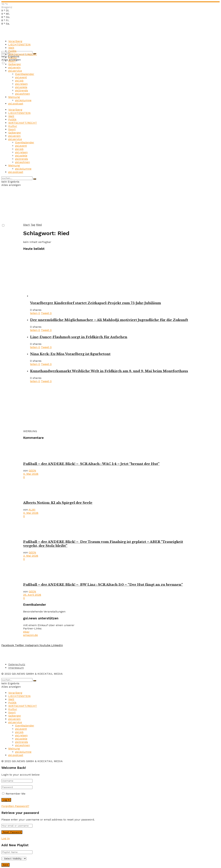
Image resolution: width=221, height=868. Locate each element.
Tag (33, 225)
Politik (12, 51)
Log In (6, 838)
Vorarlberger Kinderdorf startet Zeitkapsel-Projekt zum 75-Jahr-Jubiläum (95, 303)
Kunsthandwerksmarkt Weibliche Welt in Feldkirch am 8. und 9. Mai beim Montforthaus (109, 371)
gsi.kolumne (23, 100)
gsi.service (15, 71)
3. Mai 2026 (31, 556)
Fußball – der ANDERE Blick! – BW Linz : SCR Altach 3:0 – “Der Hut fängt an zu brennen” (103, 585)
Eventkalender (25, 74)
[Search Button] (35, 179)
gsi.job (19, 81)
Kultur (13, 58)
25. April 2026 (32, 595)
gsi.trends (22, 90)
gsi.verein (14, 67)
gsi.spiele (21, 87)
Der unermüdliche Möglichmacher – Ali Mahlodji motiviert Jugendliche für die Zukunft (109, 320)
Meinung (14, 97)
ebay (26, 632)
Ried (39, 225)
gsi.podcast (16, 104)
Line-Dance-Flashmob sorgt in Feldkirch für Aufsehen (79, 337)
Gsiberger (15, 64)
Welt (11, 48)
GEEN (32, 471)
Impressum (16, 668)
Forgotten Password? (15, 806)
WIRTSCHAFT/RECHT (23, 54)
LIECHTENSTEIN (19, 44)
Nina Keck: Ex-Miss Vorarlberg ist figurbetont (70, 354)
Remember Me (16, 794)
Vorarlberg (15, 41)
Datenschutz (17, 664)
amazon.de (30, 635)
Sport (12, 61)
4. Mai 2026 (31, 474)
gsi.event (21, 77)
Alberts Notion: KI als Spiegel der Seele (58, 503)
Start (26, 225)
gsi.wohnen (23, 94)
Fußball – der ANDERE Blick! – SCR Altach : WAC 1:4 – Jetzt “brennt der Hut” (91, 464)
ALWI (32, 510)
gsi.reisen (21, 84)
